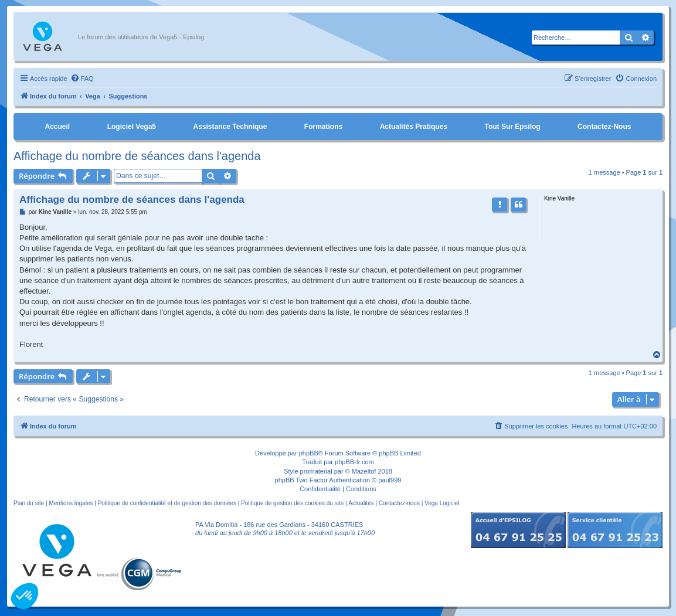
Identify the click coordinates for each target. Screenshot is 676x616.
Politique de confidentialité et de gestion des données (167, 503)
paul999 (390, 480)
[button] (25, 596)
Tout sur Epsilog (513, 127)
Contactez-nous (604, 127)
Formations (323, 127)
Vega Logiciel (442, 503)
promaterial (316, 471)
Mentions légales (71, 503)
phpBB (309, 453)
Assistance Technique (230, 127)
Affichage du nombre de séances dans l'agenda (137, 156)
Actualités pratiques (414, 127)
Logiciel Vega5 (132, 127)
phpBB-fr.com (354, 462)
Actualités (361, 503)
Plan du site (29, 503)
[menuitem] (82, 79)
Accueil (57, 127)
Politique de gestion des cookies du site (292, 503)
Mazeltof (364, 471)
